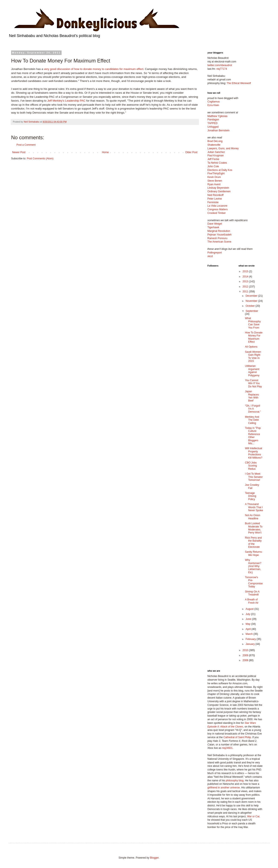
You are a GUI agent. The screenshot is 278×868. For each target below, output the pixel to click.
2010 (246, 650)
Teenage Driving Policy (250, 496)
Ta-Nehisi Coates (217, 163)
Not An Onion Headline (252, 517)
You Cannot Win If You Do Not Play (253, 383)
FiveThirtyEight (216, 173)
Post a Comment (26, 145)
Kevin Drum (214, 177)
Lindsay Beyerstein (218, 188)
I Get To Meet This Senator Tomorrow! (254, 477)
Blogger (154, 858)
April (248, 629)
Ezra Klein (213, 105)
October (250, 306)
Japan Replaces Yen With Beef (252, 396)
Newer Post (19, 152)
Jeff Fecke (213, 159)
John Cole (213, 166)
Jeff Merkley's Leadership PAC (66, 101)
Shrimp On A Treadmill (252, 593)
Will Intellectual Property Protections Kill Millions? (254, 453)
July (248, 614)
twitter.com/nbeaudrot (220, 65)
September (252, 311)
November (252, 301)
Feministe (213, 202)
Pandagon (213, 120)
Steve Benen (215, 181)
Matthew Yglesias (217, 116)
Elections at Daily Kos (220, 170)
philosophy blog (234, 781)
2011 (246, 292)
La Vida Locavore (217, 206)
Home (105, 152)
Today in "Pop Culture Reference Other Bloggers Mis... (253, 436)
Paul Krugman (216, 156)
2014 (246, 277)
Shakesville (214, 145)
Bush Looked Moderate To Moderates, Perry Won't (254, 528)
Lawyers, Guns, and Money (223, 148)
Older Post (191, 152)
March (249, 634)
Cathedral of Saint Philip (237, 737)
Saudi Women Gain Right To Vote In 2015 (253, 356)
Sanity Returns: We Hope (254, 553)
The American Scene (219, 242)
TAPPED (212, 123)
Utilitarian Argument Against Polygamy (252, 371)
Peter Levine (215, 199)
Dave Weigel (215, 224)
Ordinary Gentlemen (219, 191)
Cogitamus (214, 102)
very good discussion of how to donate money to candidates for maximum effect (94, 69)
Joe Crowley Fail (252, 486)
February (251, 639)
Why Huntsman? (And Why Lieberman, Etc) (253, 566)
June (249, 619)
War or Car (253, 816)
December (252, 296)
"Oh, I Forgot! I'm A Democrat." (253, 409)
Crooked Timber (217, 213)
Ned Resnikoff (215, 195)
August (250, 609)
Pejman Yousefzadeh (220, 235)
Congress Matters (218, 209)
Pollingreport (215, 253)
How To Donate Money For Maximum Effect (254, 337)
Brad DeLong (215, 141)
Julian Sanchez (216, 152)
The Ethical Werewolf (239, 83)
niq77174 (222, 69)
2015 (246, 271)
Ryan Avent (214, 184)
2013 (246, 281)
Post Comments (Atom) (40, 158)
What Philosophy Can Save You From (253, 323)
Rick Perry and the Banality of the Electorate (253, 542)
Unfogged (213, 127)
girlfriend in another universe (224, 788)
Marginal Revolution (219, 231)
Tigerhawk (213, 227)
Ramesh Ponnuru (217, 238)
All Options (251, 347)
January (250, 644)
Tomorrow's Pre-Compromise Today (254, 582)
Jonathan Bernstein (218, 130)
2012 (246, 287)
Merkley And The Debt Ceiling (252, 420)
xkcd (210, 256)
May (248, 624)
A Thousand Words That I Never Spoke (254, 507)
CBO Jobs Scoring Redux (251, 466)
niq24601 (227, 748)
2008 (246, 660)
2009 (246, 655)
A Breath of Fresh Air (252, 601)
